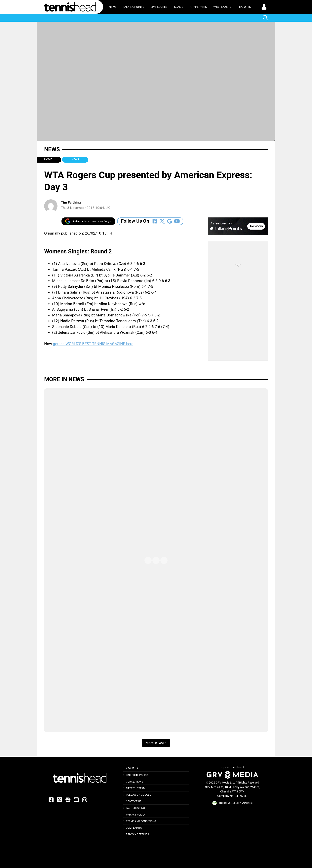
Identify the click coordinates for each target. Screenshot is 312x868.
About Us (132, 768)
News (113, 7)
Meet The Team (136, 788)
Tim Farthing (71, 202)
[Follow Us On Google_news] (170, 221)
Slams (179, 7)
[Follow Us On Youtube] (177, 221)
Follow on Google (138, 795)
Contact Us (134, 801)
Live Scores (159, 7)
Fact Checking (135, 808)
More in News (64, 379)
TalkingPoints (134, 7)
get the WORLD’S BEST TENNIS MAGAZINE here (93, 344)
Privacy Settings (137, 834)
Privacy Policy (136, 815)
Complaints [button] (134, 828)
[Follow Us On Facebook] (155, 221)
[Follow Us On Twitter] (162, 221)
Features (244, 7)
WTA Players (222, 7)
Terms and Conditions (141, 821)
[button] (264, 7)
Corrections (135, 782)
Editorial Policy (137, 775)
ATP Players (198, 7)
